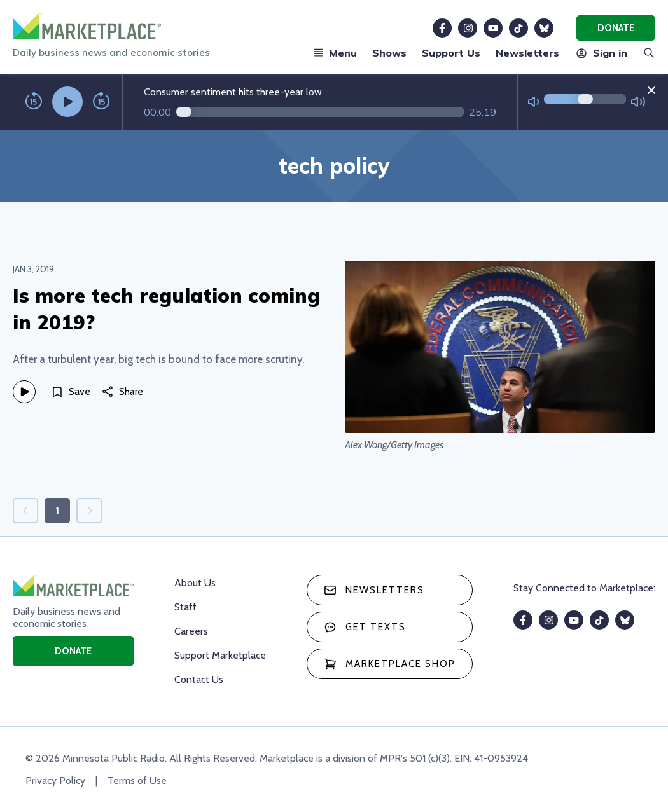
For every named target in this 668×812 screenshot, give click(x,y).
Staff (185, 607)
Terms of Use (137, 781)
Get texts (365, 627)
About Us (195, 583)
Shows (389, 53)
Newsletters (527, 53)
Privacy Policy (55, 781)
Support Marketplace (220, 655)
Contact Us (199, 679)
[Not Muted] (533, 102)
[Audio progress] (320, 112)
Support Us (451, 53)
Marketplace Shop (390, 664)
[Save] (71, 392)
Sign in (601, 53)
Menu (335, 53)
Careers (191, 631)
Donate (616, 28)
